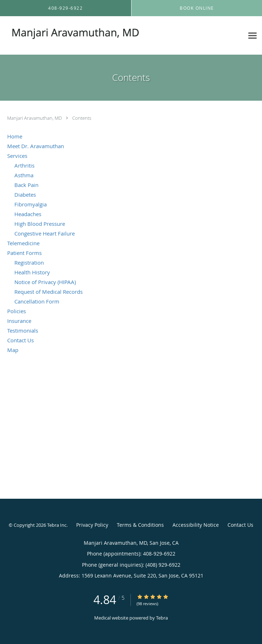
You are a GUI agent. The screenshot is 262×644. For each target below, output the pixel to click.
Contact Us (240, 525)
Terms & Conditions (140, 525)
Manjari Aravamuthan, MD (35, 118)
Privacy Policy (92, 525)
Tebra (162, 618)
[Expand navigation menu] (252, 35)
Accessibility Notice (196, 525)
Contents (82, 118)
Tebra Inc (57, 525)
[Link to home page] (100, 36)
